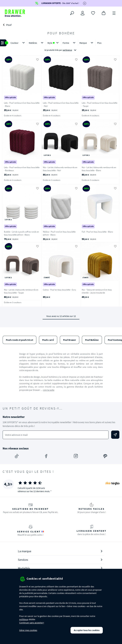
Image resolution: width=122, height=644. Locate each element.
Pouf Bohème (92, 340)
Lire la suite (49, 390)
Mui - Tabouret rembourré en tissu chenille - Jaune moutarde (97, 291)
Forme (70, 43)
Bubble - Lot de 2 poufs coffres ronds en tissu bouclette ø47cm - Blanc (21, 233)
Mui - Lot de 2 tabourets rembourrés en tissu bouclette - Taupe (21, 291)
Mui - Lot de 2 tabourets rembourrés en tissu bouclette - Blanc (99, 169)
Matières (37, 43)
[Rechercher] (72, 13)
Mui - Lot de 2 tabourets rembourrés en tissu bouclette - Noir (60, 169)
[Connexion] (83, 13)
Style (54, 43)
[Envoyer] (115, 435)
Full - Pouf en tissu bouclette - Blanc (97, 232)
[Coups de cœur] (93, 13)
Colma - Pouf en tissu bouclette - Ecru (59, 290)
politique (24, 619)
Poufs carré (48, 340)
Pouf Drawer (70, 340)
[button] (61, 47)
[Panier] (104, 13)
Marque (87, 43)
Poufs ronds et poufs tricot (19, 340)
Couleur (18, 43)
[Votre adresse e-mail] (56, 435)
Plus (99, 43)
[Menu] (114, 13)
